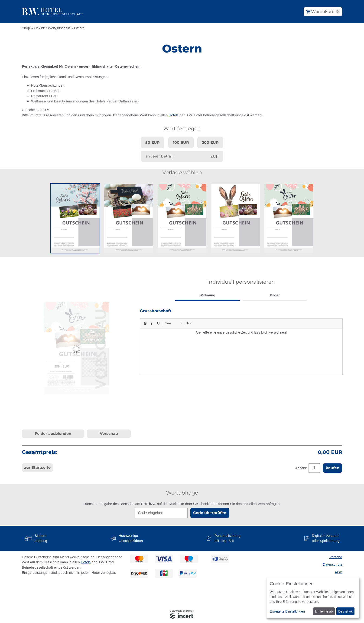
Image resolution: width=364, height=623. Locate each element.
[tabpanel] (241, 342)
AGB (338, 572)
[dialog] (313, 598)
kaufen (333, 468)
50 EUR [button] (153, 143)
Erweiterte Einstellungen (287, 611)
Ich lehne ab (324, 611)
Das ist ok (345, 611)
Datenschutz (333, 564)
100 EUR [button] (181, 143)
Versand (336, 557)
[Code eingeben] (161, 513)
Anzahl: (302, 468)
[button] (75, 218)
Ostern (79, 28)
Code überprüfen (210, 513)
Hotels (174, 115)
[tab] (207, 296)
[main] (182, 269)
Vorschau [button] (109, 434)
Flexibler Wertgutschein (52, 28)
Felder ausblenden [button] (53, 434)
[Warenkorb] (323, 12)
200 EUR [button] (210, 143)
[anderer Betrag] (182, 156)
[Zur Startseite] (52, 12)
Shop (26, 28)
